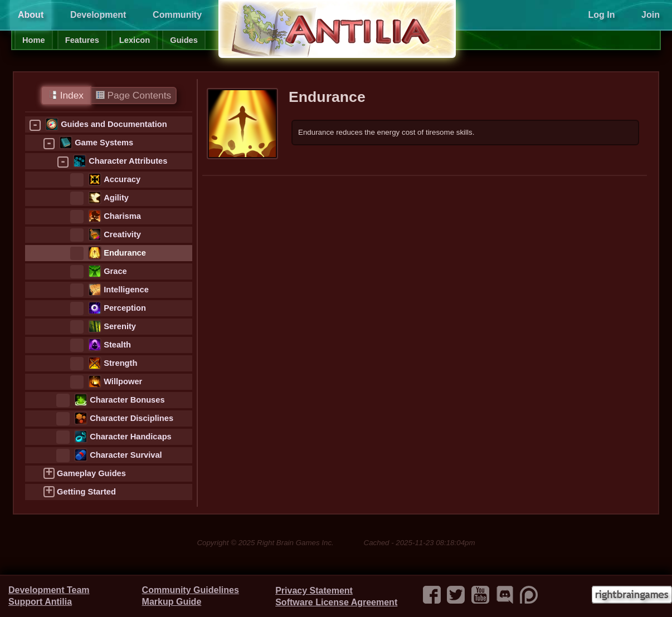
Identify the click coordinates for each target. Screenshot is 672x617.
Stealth (117, 345)
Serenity (120, 326)
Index (66, 95)
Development (98, 15)
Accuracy (122, 179)
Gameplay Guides (91, 473)
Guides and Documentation (114, 124)
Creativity (122, 234)
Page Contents (133, 95)
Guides (184, 40)
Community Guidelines (191, 590)
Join (651, 15)
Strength (120, 363)
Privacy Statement (314, 591)
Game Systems (104, 143)
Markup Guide (172, 602)
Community (177, 15)
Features (82, 40)
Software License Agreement (336, 602)
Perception (125, 308)
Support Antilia (40, 602)
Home (34, 40)
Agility (116, 198)
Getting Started (86, 492)
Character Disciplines (132, 418)
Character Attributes (128, 161)
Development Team (49, 590)
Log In (601, 15)
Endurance (125, 253)
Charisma (122, 216)
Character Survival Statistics (126, 456)
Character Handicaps (131, 437)
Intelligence (126, 290)
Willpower (123, 381)
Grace (115, 271)
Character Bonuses (127, 400)
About (31, 15)
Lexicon (135, 40)
